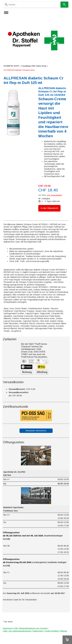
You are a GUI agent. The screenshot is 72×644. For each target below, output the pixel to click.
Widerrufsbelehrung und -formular (33, 628)
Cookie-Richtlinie (51, 631)
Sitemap (64, 631)
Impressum (8, 628)
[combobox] (32, 5)
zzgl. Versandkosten (54, 195)
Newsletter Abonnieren (36, 431)
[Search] (64, 5)
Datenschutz (38, 631)
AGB (16, 628)
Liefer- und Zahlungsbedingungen (17, 631)
